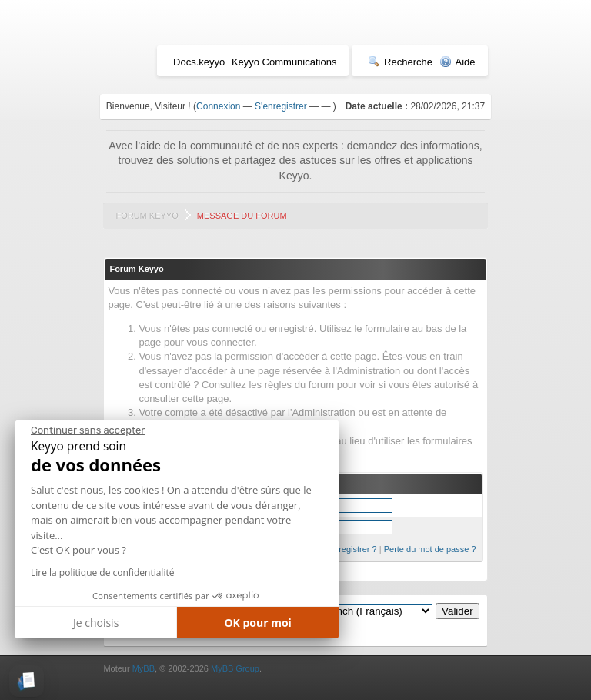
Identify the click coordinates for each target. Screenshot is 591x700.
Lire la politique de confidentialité (102, 573)
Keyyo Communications (284, 62)
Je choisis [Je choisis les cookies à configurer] (96, 623)
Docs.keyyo (199, 62)
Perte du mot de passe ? (430, 549)
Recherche (400, 62)
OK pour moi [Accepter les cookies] (258, 623)
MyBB (144, 668)
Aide (457, 62)
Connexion (218, 106)
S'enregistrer (281, 106)
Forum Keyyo (147, 216)
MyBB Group (235, 668)
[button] (27, 681)
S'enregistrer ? (349, 549)
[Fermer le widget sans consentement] (88, 430)
